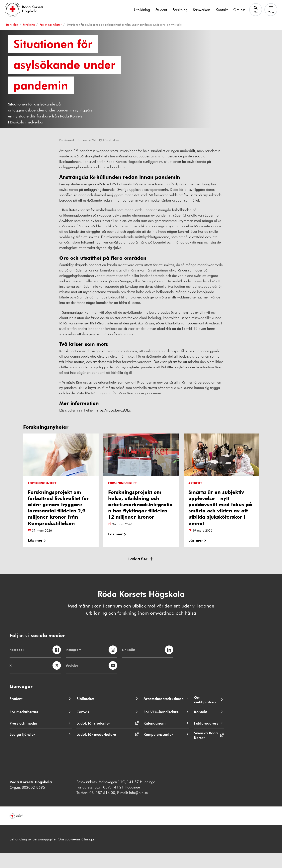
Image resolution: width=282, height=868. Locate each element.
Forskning (180, 10)
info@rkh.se (138, 807)
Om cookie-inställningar (76, 854)
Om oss (239, 10)
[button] (141, 574)
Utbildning (142, 10)
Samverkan (202, 10)
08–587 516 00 (102, 807)
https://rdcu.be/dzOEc (113, 425)
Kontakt (222, 10)
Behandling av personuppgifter (33, 854)
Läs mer (35, 555)
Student (161, 10)
